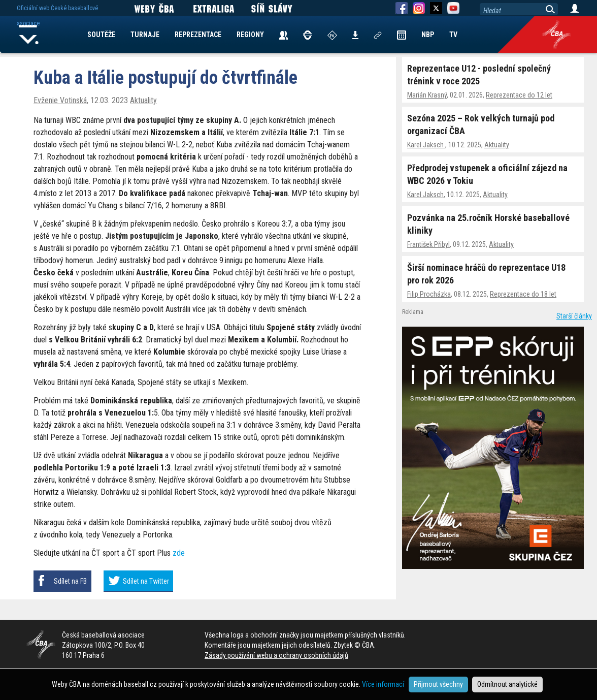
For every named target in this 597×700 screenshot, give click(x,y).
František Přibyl (428, 244)
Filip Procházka (429, 294)
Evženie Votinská (60, 100)
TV (453, 35)
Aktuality (497, 145)
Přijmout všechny (438, 684)
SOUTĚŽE (101, 35)
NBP (428, 35)
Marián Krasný (427, 95)
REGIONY (250, 35)
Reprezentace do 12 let (519, 95)
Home (29, 35)
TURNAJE (145, 35)
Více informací (383, 684)
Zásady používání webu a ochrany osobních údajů (276, 655)
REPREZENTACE (198, 35)
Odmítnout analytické (507, 684)
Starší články (574, 316)
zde (179, 553)
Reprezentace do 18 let (523, 294)
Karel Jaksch (426, 145)
